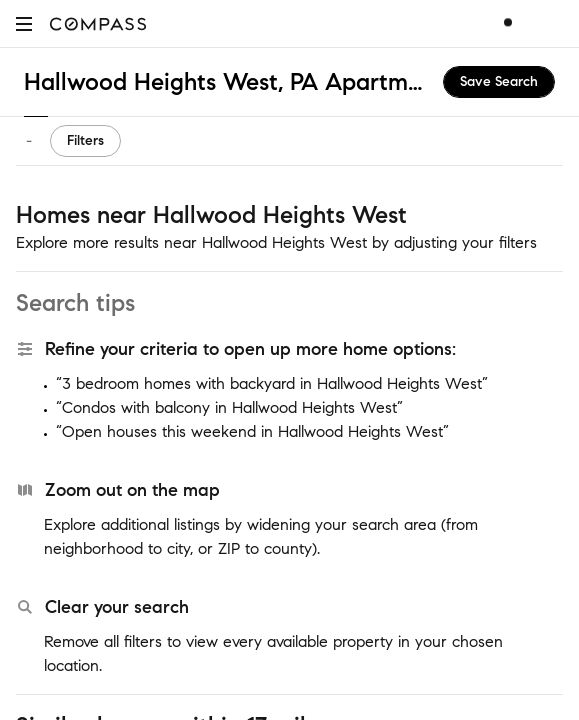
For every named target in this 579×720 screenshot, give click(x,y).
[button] (24, 23)
